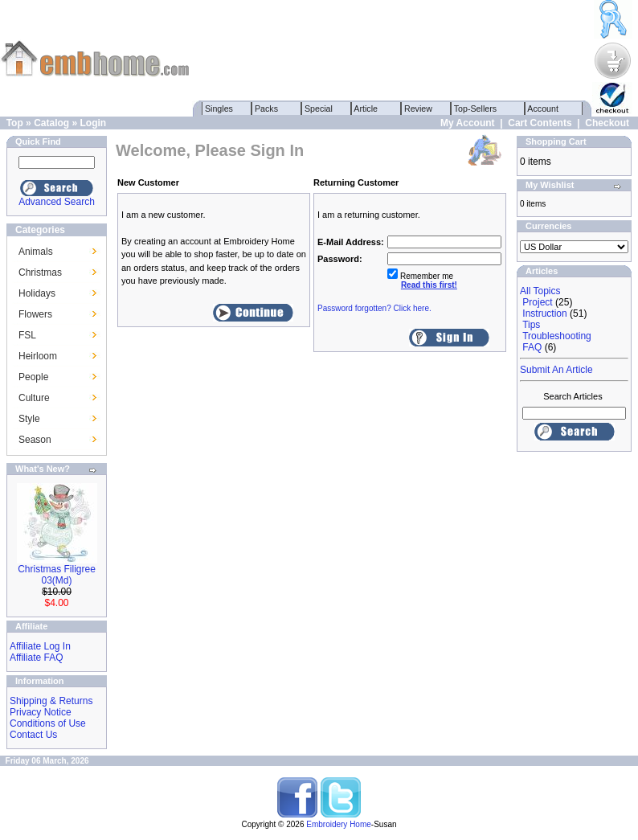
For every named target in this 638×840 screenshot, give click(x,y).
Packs (266, 109)
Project (537, 302)
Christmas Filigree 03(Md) (57, 575)
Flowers (35, 314)
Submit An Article (556, 370)
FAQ (532, 347)
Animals (36, 252)
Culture (34, 398)
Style (29, 419)
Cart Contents (540, 123)
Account (543, 109)
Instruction (544, 313)
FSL (27, 335)
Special (319, 109)
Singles (219, 109)
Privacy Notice (41, 712)
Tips (531, 325)
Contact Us (33, 735)
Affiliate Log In (40, 646)
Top (15, 123)
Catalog (51, 123)
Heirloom (38, 356)
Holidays (37, 293)
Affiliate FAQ (36, 658)
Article (366, 109)
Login (93, 123)
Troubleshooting (557, 336)
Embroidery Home (339, 824)
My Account (468, 123)
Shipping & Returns (51, 701)
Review (418, 109)
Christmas (40, 272)
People (33, 377)
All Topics (540, 291)
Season (35, 440)
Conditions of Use (48, 723)
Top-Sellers (475, 109)
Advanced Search (57, 202)
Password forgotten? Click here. (374, 308)
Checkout (607, 123)
